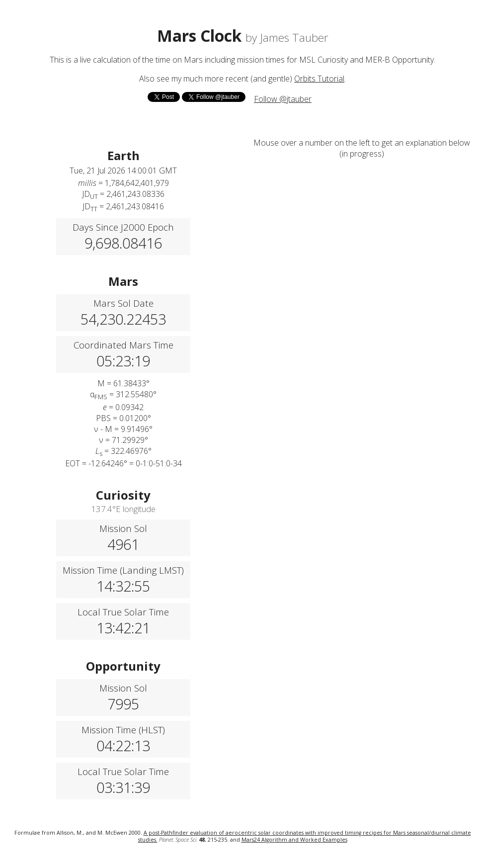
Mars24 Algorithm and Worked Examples (294, 840)
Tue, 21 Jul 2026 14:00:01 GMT (123, 171)
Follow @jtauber (283, 99)
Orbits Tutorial (319, 79)
